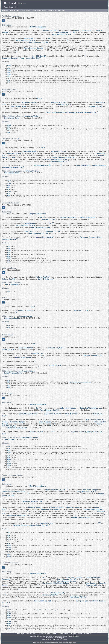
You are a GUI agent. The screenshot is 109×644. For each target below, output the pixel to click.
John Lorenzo (50, 509)
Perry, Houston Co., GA (66, 33)
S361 (8, 195)
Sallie (30, 223)
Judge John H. (53, 414)
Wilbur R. (23, 358)
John (9, 439)
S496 (8, 248)
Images (50, 10)
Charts (34, 10)
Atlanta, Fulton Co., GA (93, 356)
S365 (8, 532)
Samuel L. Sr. (82, 31)
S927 (8, 382)
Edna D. (45, 422)
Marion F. (34, 507)
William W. (29, 151)
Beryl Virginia (38, 27)
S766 (8, 447)
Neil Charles (19, 106)
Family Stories (42, 10)
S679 (8, 73)
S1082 (9, 65)
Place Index (62, 10)
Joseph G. (26, 348)
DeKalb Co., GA (46, 523)
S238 (8, 80)
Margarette (29, 103)
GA (49, 38)
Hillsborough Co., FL (59, 161)
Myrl (29, 38)
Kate (90, 583)
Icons (55, 10)
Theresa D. (17, 422)
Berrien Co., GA (57, 103)
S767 (8, 77)
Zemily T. (87, 217)
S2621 (9, 466)
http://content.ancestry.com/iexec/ (80, 382)
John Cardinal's (45, 642)
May (91, 420)
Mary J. (71, 414)
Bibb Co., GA (41, 56)
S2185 (9, 125)
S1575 (9, 452)
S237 (8, 82)
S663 (8, 69)
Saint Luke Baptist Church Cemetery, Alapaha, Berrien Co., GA (71, 112)
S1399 (9, 75)
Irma (28, 231)
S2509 (9, 618)
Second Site (52, 642)
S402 (8, 292)
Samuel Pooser (28, 414)
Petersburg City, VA (94, 585)
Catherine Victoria (91, 408)
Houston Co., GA (49, 31)
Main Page (5, 10)
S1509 (9, 71)
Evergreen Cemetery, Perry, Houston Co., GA (20, 58)
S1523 (9, 610)
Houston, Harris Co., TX (32, 501)
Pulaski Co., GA (42, 277)
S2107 (9, 250)
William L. (57, 507)
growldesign (73, 642)
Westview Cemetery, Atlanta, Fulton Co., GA (30, 525)
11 (52, 431)
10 (40, 427)
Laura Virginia (13, 373)
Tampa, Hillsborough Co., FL (63, 157)
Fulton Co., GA (37, 353)
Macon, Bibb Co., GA (44, 237)
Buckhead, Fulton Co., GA (19, 515)
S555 (8, 133)
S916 (8, 193)
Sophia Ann (12, 318)
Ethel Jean (61, 583)
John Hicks (68, 408)
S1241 (9, 129)
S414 (8, 325)
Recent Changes (25, 10)
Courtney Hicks (92, 509)
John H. (45, 279)
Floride (73, 507)
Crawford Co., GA (55, 348)
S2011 (9, 557)
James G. (24, 311)
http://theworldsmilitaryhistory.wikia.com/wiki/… (52, 610)
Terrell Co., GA (8, 350)
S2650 (9, 460)
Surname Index (14, 10)
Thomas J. (68, 217)
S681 (8, 187)
